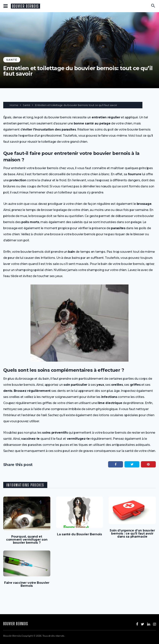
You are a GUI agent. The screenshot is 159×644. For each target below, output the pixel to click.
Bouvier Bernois (25, 6)
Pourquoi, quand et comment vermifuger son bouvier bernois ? (27, 540)
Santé (12, 60)
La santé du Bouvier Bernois (79, 534)
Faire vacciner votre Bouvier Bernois (27, 584)
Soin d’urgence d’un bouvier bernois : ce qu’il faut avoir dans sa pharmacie (132, 534)
